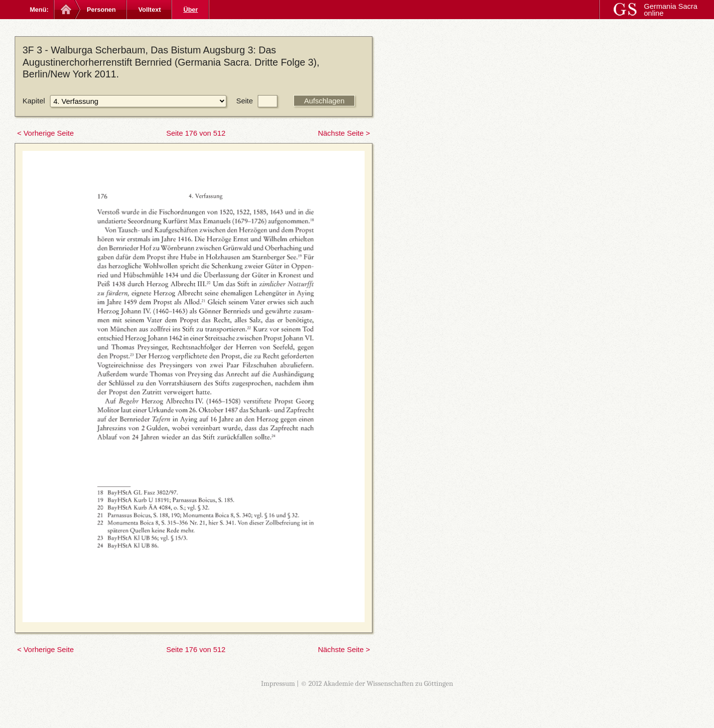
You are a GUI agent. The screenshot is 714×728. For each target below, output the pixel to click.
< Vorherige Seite (46, 133)
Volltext (149, 10)
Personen (101, 10)
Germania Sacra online (671, 10)
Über (191, 10)
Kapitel (34, 101)
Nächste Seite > (344, 133)
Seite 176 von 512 (196, 133)
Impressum (278, 683)
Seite (245, 101)
